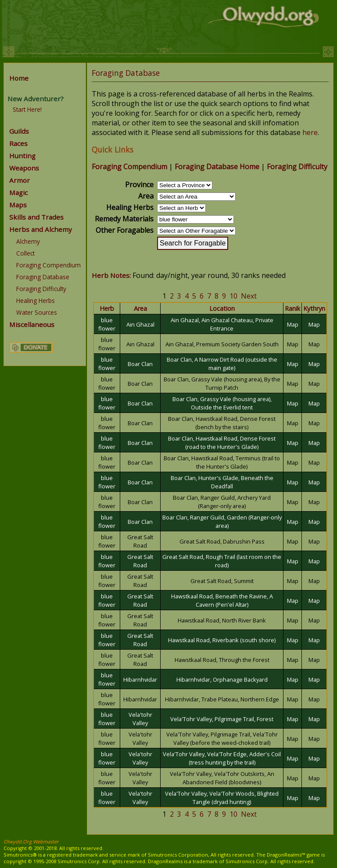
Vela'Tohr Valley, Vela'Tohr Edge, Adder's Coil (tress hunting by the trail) (222, 758)
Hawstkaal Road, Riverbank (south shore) (222, 640)
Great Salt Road (140, 541)
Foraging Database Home (217, 167)
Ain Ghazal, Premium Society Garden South (222, 344)
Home (19, 78)
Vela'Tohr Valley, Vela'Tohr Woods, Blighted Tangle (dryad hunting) (222, 798)
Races (18, 143)
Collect (25, 253)
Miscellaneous (32, 324)
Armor (20, 180)
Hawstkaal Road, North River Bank (222, 620)
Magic (18, 192)
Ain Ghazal (140, 324)
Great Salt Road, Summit (222, 581)
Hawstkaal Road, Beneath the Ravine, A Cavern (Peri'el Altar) (222, 600)
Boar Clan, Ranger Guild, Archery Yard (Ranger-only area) (222, 502)
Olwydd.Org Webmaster (31, 841)
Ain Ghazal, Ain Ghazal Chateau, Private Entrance (222, 324)
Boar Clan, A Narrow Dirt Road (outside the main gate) (222, 364)
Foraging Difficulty (41, 289)
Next (249, 296)
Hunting (22, 156)
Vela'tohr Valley (140, 719)
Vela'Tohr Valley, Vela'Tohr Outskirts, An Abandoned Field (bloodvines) (222, 778)
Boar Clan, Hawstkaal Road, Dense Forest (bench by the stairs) (222, 423)
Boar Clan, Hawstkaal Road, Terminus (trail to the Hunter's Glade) (222, 462)
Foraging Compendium (48, 265)
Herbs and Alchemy (41, 229)
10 (233, 296)
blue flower (107, 324)
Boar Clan (140, 364)
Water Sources (37, 312)
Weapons (24, 168)
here (310, 132)
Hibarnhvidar (140, 679)
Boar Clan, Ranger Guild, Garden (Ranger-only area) (222, 521)
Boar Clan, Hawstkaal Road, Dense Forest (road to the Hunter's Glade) (222, 443)
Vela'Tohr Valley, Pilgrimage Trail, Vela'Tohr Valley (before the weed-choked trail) (222, 738)
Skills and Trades (36, 217)
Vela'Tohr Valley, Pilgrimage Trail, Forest (222, 719)
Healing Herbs (36, 301)
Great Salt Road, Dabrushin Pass (222, 541)
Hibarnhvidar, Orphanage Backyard (222, 679)
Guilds (19, 131)
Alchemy (28, 241)
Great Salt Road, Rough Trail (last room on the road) (222, 561)
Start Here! (27, 109)
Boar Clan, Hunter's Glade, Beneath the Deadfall (222, 482)
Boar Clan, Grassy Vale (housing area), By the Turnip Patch (222, 383)
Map (293, 324)
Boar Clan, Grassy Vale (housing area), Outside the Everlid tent (222, 403)
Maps (18, 205)
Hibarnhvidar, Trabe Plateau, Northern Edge (222, 699)
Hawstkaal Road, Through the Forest (222, 660)
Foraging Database (43, 277)
